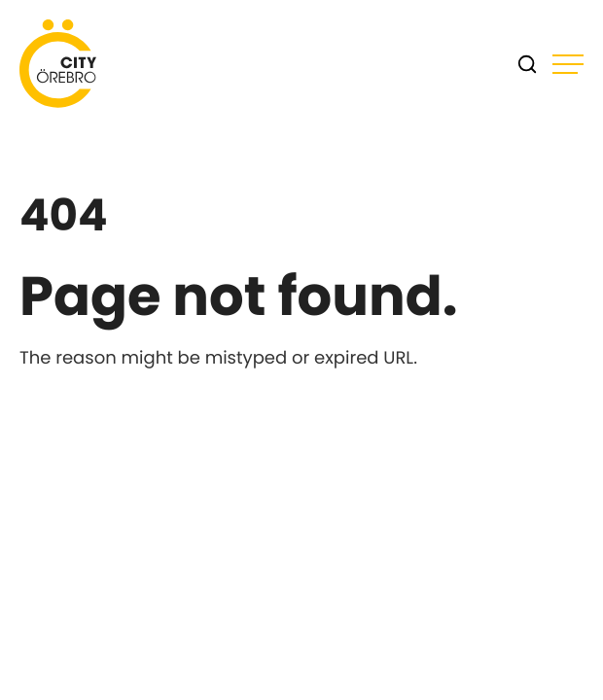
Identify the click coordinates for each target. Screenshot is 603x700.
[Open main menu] (568, 64)
